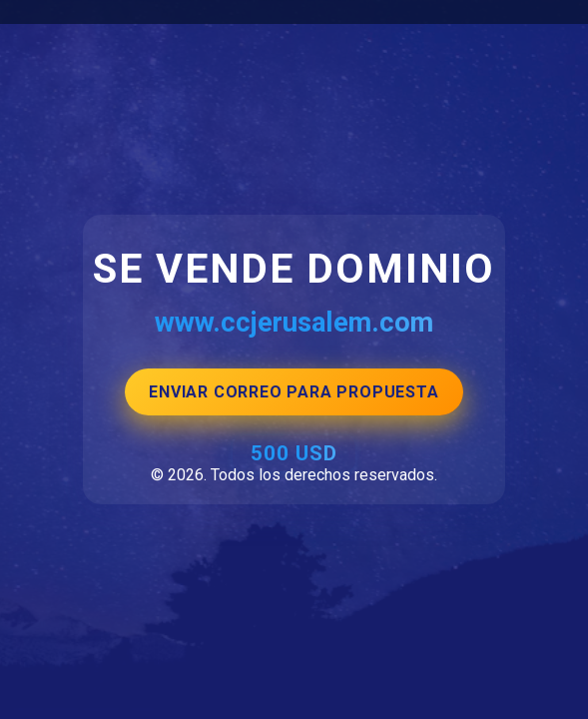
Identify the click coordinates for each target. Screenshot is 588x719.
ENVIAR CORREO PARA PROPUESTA (294, 392)
